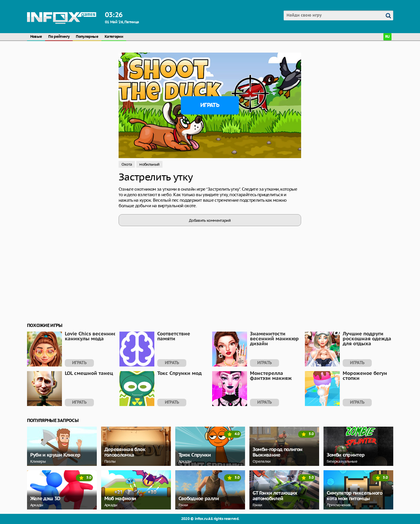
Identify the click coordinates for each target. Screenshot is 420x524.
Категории (114, 37)
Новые (36, 37)
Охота (127, 164)
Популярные (87, 37)
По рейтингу (59, 37)
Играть (210, 105)
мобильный (149, 164)
